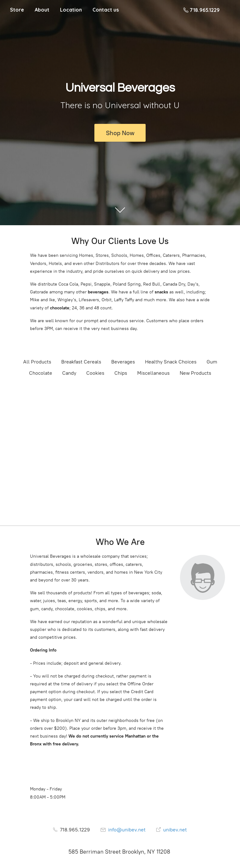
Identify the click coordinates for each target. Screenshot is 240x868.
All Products (37, 362)
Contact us (106, 10)
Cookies (95, 373)
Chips (121, 373)
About (42, 10)
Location (71, 10)
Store (17, 10)
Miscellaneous (153, 373)
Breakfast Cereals (81, 362)
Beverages (123, 362)
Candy (69, 373)
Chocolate (41, 373)
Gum (212, 362)
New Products (195, 373)
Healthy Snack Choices (171, 362)
